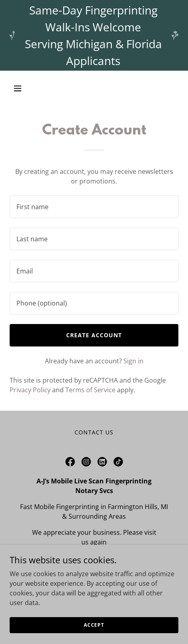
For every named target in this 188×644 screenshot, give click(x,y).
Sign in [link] (133, 361)
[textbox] (94, 207)
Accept (94, 625)
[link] (70, 462)
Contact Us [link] (94, 432)
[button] (29, 88)
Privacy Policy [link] (30, 390)
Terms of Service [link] (90, 390)
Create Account (94, 335)
